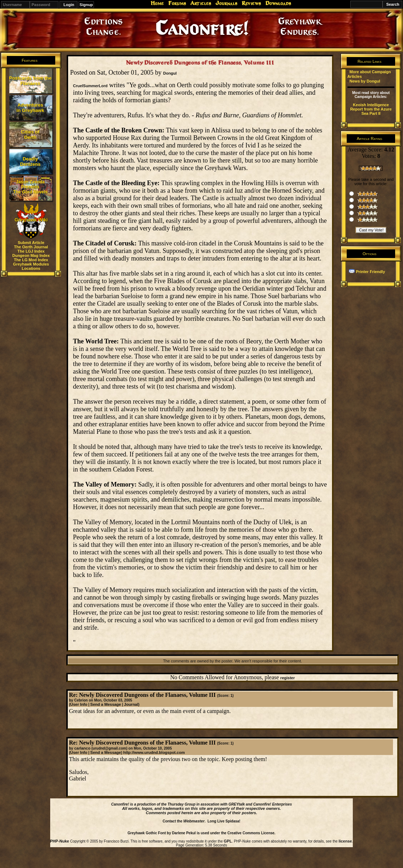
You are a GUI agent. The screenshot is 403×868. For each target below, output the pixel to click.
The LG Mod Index (31, 260)
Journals (226, 3)
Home (157, 3)
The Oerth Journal (31, 247)
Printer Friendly (371, 272)
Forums (177, 3)
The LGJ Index (31, 251)
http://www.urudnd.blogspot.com (154, 752)
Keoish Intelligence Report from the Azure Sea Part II (371, 109)
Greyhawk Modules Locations (31, 266)
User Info (79, 704)
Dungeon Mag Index (31, 255)
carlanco (82, 748)
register (288, 678)
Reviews (251, 3)
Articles (201, 3)
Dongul (170, 73)
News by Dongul (365, 81)
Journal (131, 704)
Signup (86, 5)
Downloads (278, 3)
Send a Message (106, 704)
